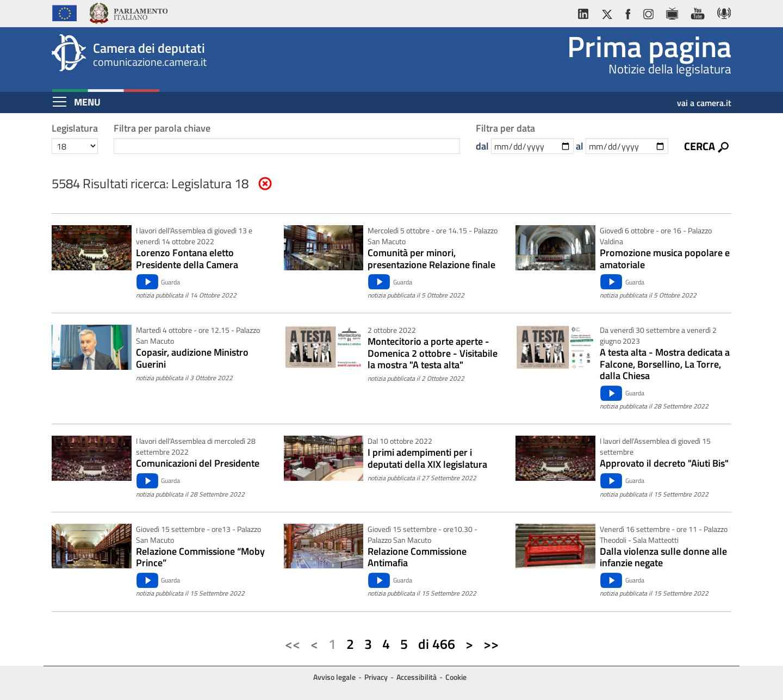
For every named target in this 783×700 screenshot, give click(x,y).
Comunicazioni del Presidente (198, 463)
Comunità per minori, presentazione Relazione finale (431, 259)
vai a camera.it (704, 99)
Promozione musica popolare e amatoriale (665, 259)
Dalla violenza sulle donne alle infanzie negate (663, 557)
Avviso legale (334, 677)
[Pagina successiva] (469, 645)
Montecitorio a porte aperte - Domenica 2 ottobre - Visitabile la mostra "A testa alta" (433, 353)
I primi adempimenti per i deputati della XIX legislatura (427, 458)
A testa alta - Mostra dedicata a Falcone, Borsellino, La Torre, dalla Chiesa (665, 364)
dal (482, 146)
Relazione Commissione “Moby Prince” (200, 557)
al (580, 146)
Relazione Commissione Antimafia (417, 557)
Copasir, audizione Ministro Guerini (192, 358)
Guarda (170, 282)
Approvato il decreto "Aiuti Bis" (664, 463)
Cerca (700, 146)
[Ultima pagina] (491, 645)
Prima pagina (649, 46)
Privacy (376, 677)
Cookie (456, 677)
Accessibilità (417, 677)
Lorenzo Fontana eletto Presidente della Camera (187, 259)
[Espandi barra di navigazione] (60, 102)
